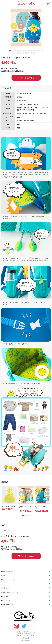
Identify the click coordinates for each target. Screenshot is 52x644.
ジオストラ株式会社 (29, 634)
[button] (3, 3)
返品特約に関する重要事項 (12, 71)
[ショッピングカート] (48, 3)
